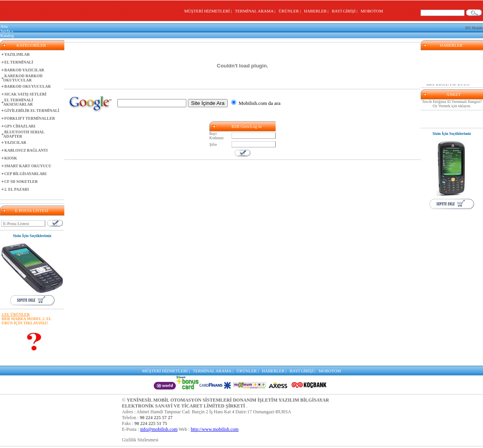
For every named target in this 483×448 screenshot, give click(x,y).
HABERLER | (318, 11)
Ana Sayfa (5, 28)
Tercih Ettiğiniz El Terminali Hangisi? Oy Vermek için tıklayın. (452, 104)
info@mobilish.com (159, 429)
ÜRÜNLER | (291, 11)
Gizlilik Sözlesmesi (140, 440)
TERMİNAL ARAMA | (256, 11)
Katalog (7, 35)
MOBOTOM (372, 11)
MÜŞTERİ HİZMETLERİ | (209, 11)
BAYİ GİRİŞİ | (346, 11)
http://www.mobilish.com (215, 429)
